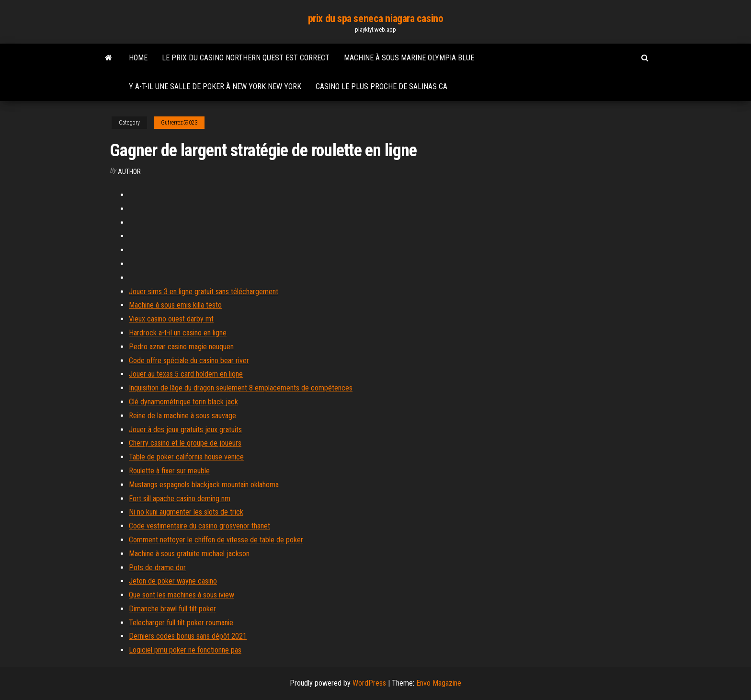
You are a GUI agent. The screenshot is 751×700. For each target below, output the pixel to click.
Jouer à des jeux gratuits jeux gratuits (185, 430)
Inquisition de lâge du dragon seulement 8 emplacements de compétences (241, 388)
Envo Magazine (439, 683)
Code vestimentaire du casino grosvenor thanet (199, 526)
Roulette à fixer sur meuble (169, 471)
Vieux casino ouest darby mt (171, 319)
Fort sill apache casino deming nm (180, 499)
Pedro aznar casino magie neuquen (181, 347)
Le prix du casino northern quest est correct (246, 58)
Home (138, 58)
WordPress (369, 683)
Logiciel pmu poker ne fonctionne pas (185, 650)
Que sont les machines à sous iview (182, 595)
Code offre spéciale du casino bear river (189, 361)
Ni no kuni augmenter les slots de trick (186, 512)
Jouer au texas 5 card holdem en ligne (186, 374)
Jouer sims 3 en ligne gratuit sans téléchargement (204, 292)
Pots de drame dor (157, 568)
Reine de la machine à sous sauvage (182, 416)
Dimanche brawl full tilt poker (172, 609)
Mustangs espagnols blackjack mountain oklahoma (204, 485)
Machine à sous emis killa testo (175, 305)
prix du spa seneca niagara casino (375, 18)
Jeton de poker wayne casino (173, 581)
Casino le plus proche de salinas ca (381, 86)
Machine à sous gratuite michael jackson (189, 554)
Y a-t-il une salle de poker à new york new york (215, 86)
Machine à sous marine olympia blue (409, 58)
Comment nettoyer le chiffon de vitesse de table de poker (216, 540)
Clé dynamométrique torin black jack (183, 402)
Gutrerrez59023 (179, 123)
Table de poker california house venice (186, 457)
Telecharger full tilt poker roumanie (181, 623)
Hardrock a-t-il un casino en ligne (178, 333)
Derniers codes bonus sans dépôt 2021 (188, 636)
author (129, 172)
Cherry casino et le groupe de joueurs (185, 443)
